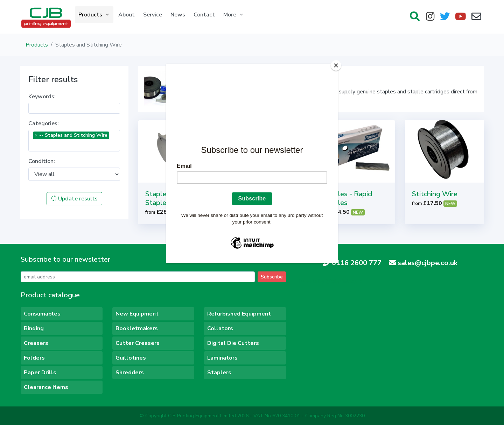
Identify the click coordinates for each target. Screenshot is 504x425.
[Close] (336, 65)
